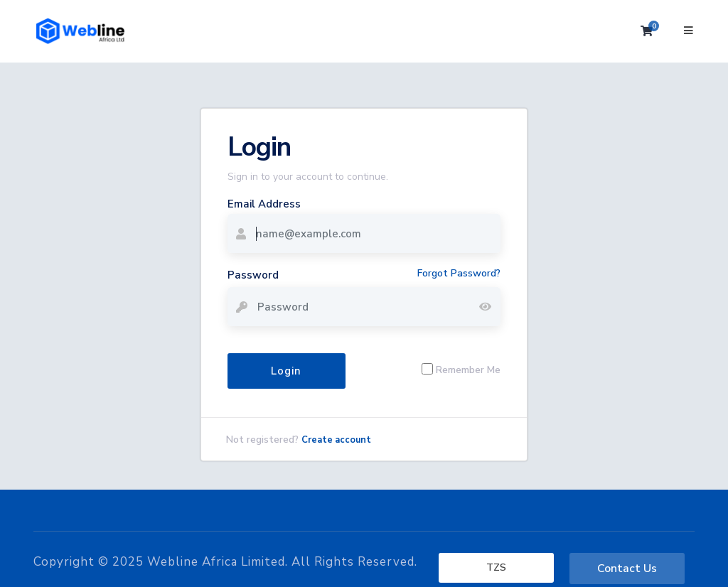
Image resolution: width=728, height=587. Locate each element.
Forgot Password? (459, 273)
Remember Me (468, 369)
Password (253, 275)
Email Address (264, 204)
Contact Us (627, 569)
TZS (496, 567)
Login (286, 371)
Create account (336, 440)
